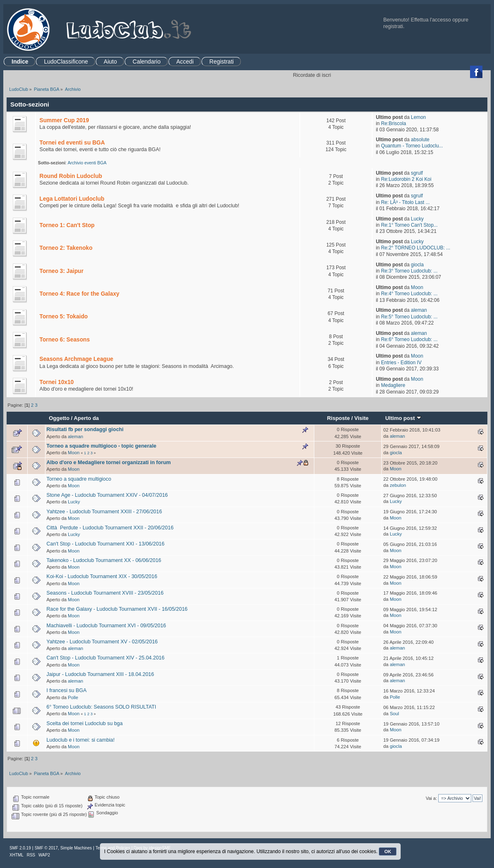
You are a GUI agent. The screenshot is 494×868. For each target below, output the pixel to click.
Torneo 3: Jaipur (62, 271)
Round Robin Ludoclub (71, 176)
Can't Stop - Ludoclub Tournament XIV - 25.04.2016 (106, 658)
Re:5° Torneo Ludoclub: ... (409, 317)
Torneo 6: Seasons (65, 340)
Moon (417, 287)
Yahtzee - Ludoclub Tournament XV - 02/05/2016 (102, 642)
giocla (417, 265)
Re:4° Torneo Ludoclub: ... (409, 294)
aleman (419, 310)
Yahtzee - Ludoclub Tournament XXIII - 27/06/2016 (104, 512)
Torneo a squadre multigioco (79, 479)
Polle (73, 697)
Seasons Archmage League (77, 359)
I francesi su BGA (67, 690)
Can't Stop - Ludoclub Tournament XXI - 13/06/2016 (106, 544)
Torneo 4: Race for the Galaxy (80, 294)
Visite (362, 418)
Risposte (338, 418)
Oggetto (59, 418)
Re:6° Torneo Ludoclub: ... (409, 339)
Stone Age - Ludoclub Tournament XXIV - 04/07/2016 (107, 495)
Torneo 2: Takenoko (66, 248)
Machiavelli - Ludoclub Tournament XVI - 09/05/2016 (107, 626)
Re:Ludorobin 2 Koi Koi (406, 179)
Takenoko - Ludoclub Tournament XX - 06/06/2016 (104, 560)
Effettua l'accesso (431, 20)
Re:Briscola (393, 123)
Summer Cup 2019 (64, 120)
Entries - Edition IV (401, 363)
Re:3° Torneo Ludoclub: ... (409, 271)
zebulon (398, 485)
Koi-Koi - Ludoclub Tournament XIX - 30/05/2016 (102, 576)
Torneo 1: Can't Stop (67, 225)
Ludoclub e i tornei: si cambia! (81, 740)
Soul (394, 714)
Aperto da (87, 418)
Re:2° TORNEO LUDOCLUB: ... (416, 248)
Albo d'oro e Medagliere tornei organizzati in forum (109, 462)
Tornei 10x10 (57, 382)
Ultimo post (403, 418)
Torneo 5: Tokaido (64, 317)
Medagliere (393, 385)
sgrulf (417, 173)
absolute (420, 140)
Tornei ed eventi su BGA (72, 143)
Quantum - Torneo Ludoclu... (412, 146)
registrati (393, 26)
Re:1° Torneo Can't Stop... (409, 225)
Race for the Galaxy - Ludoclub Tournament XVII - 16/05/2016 (117, 609)
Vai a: (431, 798)
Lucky (417, 219)
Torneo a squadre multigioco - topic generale (102, 446)
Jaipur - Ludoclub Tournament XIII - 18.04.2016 (100, 674)
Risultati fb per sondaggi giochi (85, 429)
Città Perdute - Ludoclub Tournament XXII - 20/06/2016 (110, 528)
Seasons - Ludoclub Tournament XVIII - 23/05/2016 (105, 593)
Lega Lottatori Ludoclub (72, 199)
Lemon (418, 117)
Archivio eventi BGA (87, 163)
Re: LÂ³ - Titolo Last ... (405, 202)
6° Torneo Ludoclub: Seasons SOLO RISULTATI (101, 707)
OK (388, 851)
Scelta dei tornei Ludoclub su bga (85, 723)
